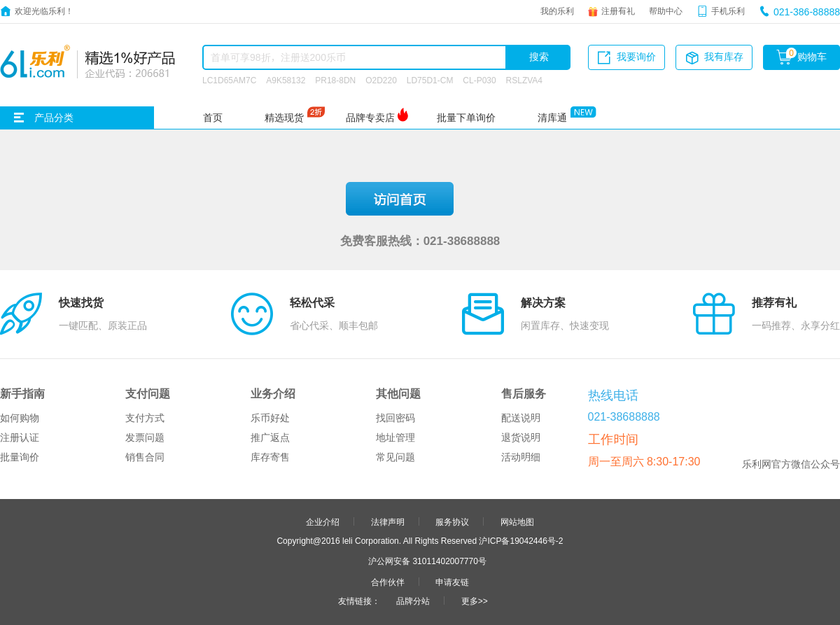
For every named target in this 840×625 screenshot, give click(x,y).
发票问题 (145, 437)
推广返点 (270, 437)
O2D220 (381, 80)
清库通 (552, 118)
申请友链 (452, 582)
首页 (213, 118)
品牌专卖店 (370, 118)
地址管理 (395, 437)
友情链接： (359, 601)
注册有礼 (618, 10)
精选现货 (284, 118)
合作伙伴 (388, 582)
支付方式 (145, 418)
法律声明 (388, 521)
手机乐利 (728, 10)
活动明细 (521, 457)
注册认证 (20, 437)
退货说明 (521, 437)
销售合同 (145, 457)
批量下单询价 (466, 118)
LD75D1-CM (430, 80)
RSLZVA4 (524, 80)
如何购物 (20, 418)
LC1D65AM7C (229, 80)
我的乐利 (557, 10)
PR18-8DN (335, 80)
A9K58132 (286, 80)
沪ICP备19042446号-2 (521, 540)
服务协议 (452, 521)
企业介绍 (323, 521)
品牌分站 (413, 601)
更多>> (475, 601)
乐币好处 (270, 418)
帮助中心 (666, 10)
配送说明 (521, 418)
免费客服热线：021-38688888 (420, 240)
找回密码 (395, 418)
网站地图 (517, 521)
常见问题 (395, 457)
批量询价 (20, 457)
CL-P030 (479, 80)
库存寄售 (270, 457)
